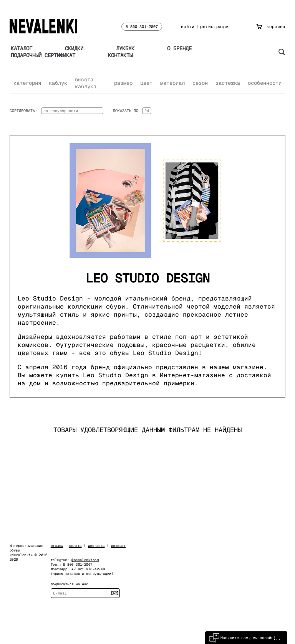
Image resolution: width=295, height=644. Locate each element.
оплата (75, 546)
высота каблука (86, 83)
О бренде (179, 48)
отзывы (57, 546)
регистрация (215, 26)
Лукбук (125, 48)
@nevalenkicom (85, 560)
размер (123, 83)
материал (172, 83)
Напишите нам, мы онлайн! (242, 638)
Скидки (74, 48)
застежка (228, 83)
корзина (271, 26)
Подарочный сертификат (43, 55)
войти (188, 26)
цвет (146, 83)
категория (27, 83)
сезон (200, 83)
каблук (58, 83)
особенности (265, 83)
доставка (96, 546)
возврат (118, 546)
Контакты (120, 55)
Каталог (22, 48)
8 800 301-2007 (142, 27)
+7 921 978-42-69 (88, 569)
